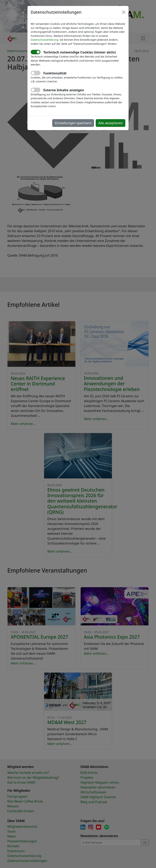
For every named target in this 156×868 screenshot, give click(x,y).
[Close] (124, 12)
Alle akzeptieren (110, 123)
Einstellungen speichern (73, 123)
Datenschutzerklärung (44, 40)
